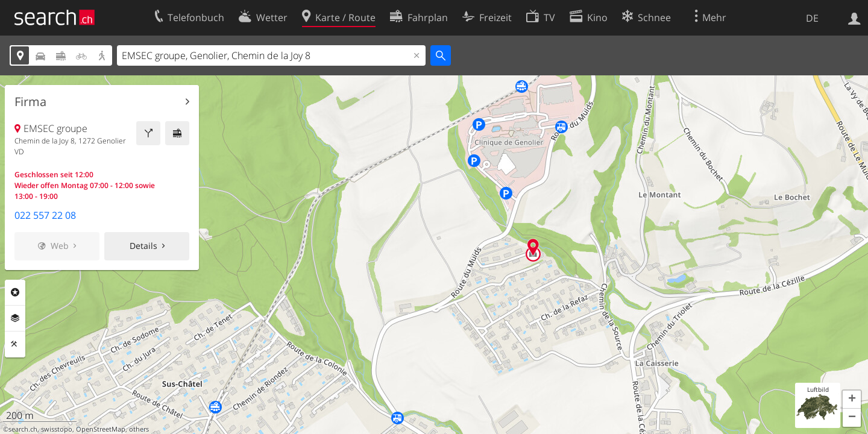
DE (812, 18)
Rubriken (15, 292)
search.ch (23, 429)
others (139, 429)
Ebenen (15, 318)
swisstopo (57, 429)
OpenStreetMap (101, 429)
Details (143, 246)
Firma (30, 102)
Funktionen (15, 344)
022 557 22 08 (45, 215)
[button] (852, 400)
